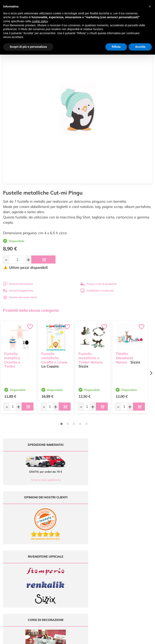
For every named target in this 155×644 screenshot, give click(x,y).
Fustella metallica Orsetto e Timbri (12, 359)
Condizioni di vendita (136, 561)
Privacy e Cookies (136, 564)
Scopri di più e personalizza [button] (28, 47)
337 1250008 (60, 575)
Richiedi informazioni (18, 284)
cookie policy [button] (40, 21)
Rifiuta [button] (116, 47)
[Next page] (151, 373)
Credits (133, 639)
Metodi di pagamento (18, 291)
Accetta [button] (140, 47)
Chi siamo (97, 561)
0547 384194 (60, 563)
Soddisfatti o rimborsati (97, 291)
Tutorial (97, 557)
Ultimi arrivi (97, 549)
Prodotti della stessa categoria (31, 310)
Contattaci (97, 568)
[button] (150, 6)
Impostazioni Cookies (136, 568)
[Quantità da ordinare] (17, 259)
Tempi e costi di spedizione (99, 284)
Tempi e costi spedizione (39, 480)
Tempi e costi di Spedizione (136, 557)
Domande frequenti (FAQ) (136, 549)
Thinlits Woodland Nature (124, 357)
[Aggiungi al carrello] (43, 260)
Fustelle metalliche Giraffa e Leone (54, 357)
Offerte (97, 553)
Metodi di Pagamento (136, 553)
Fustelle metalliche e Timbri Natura (91, 357)
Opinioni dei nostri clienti (20, 297)
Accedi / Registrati (97, 564)
